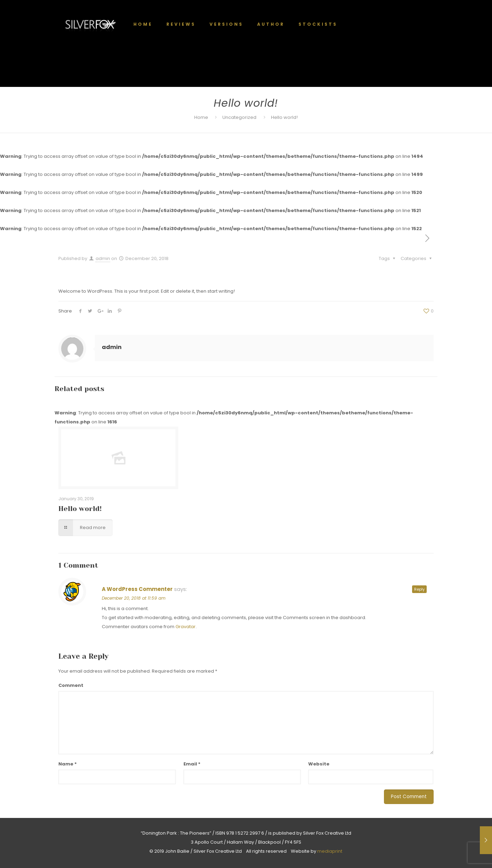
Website (319, 764)
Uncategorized (239, 117)
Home (201, 117)
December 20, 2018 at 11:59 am (134, 598)
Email (192, 764)
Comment (71, 685)
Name (68, 764)
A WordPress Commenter (137, 589)
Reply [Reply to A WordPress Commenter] (419, 589)
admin (103, 258)
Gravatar (186, 627)
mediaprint (330, 851)
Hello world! (80, 509)
